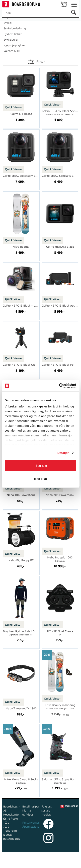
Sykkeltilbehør (13, 34)
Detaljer (63, 453)
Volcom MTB (12, 51)
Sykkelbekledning (15, 28)
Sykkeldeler (11, 40)
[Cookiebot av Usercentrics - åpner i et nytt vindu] (59, 386)
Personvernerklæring (36, 823)
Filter (40, 62)
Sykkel (8, 23)
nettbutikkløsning (49, 860)
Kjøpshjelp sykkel (14, 45)
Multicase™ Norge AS (40, 864)
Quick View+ (13, 107)
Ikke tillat (40, 479)
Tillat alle (41, 465)
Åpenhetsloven (32, 827)
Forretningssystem (21, 860)
